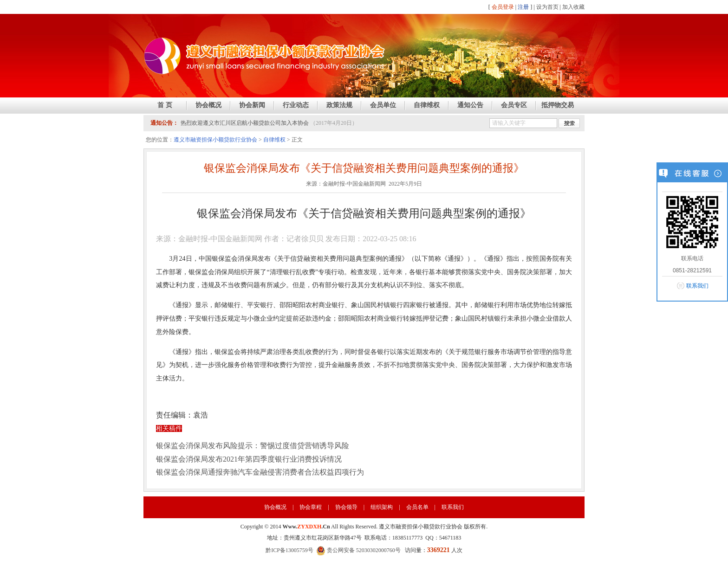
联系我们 (453, 507)
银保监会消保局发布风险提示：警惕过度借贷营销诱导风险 (253, 446)
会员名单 (417, 507)
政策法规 (339, 105)
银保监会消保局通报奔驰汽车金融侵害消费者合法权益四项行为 (260, 472)
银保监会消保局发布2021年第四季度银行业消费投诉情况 (249, 459)
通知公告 (470, 105)
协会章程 (311, 507)
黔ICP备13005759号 (289, 550)
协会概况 (208, 105)
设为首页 (547, 7)
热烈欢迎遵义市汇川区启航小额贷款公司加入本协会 (245, 123)
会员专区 (514, 105)
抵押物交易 (558, 105)
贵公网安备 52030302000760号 (358, 550)
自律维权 (427, 105)
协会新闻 (252, 105)
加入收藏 (573, 7)
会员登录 (503, 7)
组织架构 (382, 507)
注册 (523, 7)
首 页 (165, 105)
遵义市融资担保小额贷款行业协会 (215, 140)
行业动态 (296, 105)
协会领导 (346, 507)
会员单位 (383, 105)
